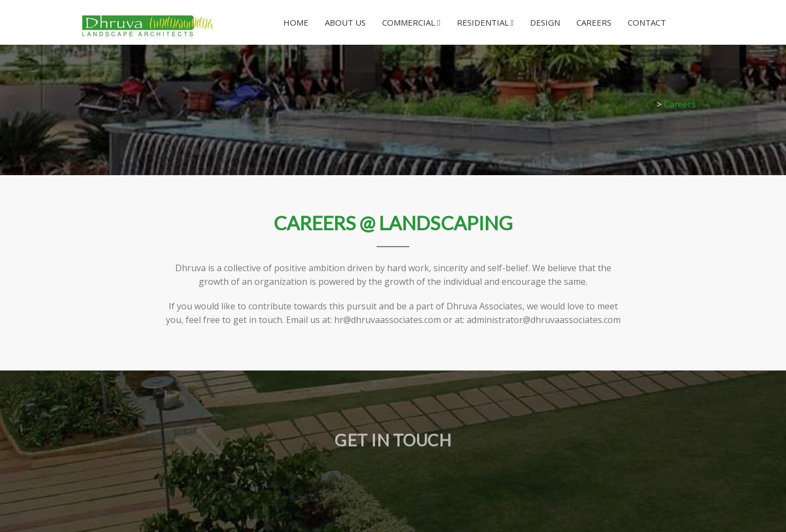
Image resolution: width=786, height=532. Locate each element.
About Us (345, 22)
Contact (647, 22)
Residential (485, 22)
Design (545, 22)
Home (296, 22)
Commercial (411, 22)
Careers (594, 22)
